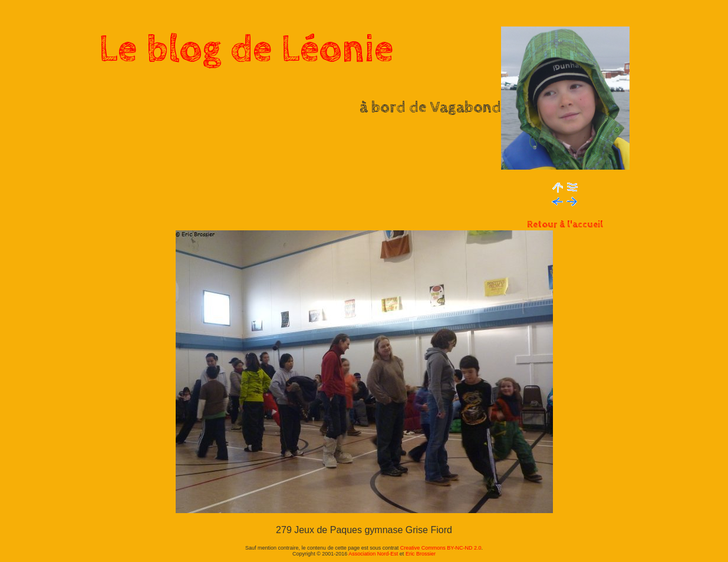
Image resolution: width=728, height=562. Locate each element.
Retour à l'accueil (565, 225)
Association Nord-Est (373, 554)
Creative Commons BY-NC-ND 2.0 (441, 548)
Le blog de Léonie (246, 49)
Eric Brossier (421, 554)
